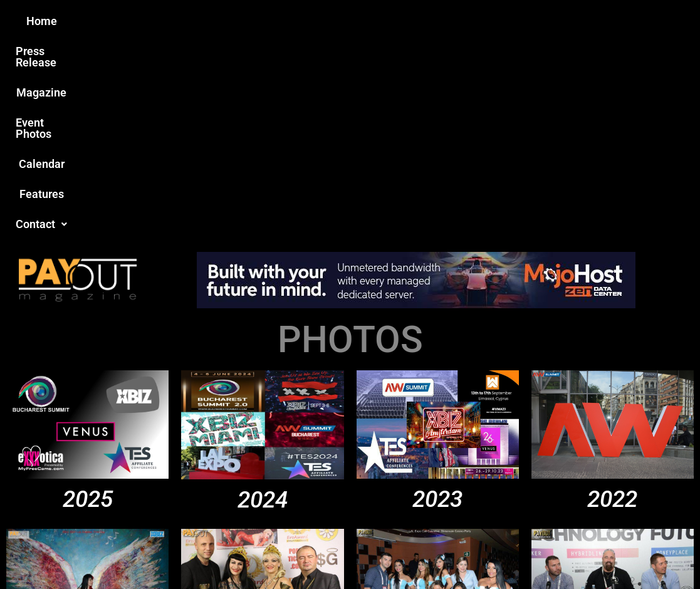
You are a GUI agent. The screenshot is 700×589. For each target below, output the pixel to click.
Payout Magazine (212, 552)
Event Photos (356, 21)
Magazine (279, 21)
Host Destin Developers (619, 552)
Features (495, 21)
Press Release (199, 21)
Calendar (431, 21)
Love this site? (162, 493)
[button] (562, 21)
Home (129, 21)
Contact (562, 21)
